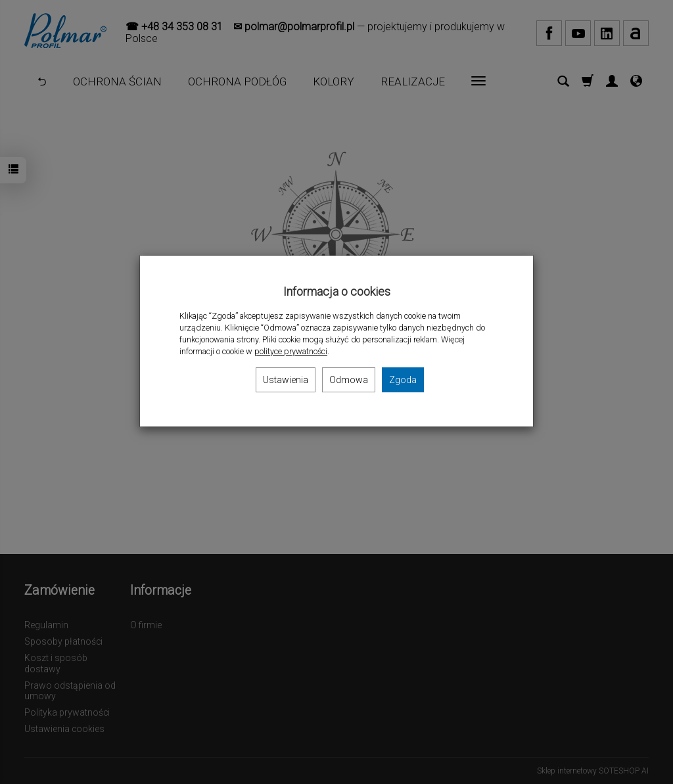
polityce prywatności (291, 351)
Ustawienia (286, 380)
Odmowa (349, 380)
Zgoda (403, 380)
